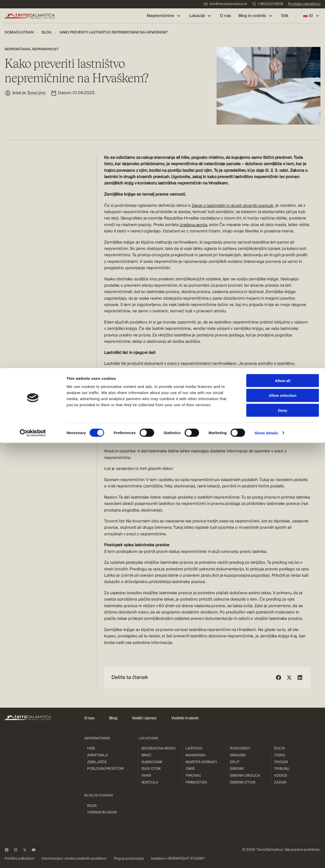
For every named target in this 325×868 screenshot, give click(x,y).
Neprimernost (45, 49)
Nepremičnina (18, 49)
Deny (283, 836)
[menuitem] (225, 4)
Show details (266, 858)
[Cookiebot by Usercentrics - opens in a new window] (33, 858)
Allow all (283, 806)
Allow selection (282, 821)
